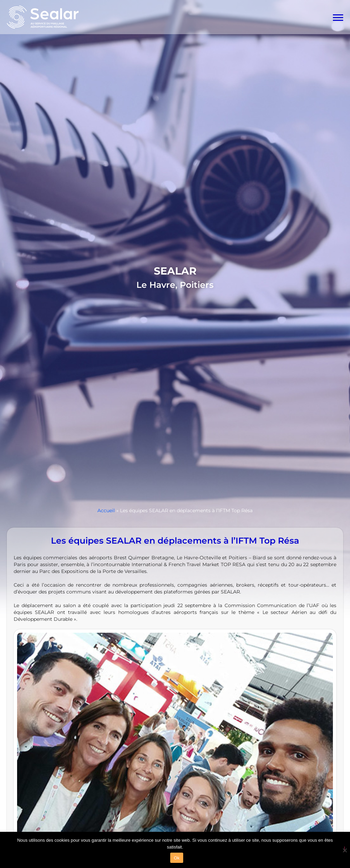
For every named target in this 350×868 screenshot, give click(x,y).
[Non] (345, 849)
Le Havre (156, 285)
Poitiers (197, 285)
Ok (177, 858)
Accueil (106, 510)
